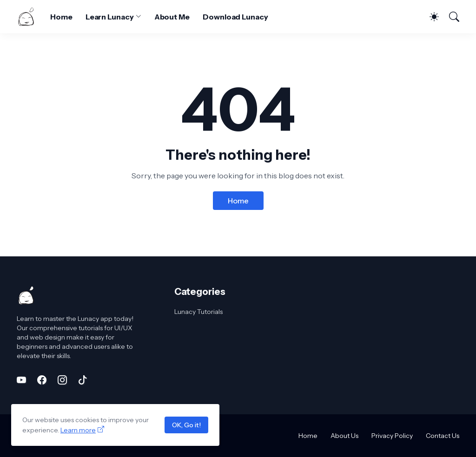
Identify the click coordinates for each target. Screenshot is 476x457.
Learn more (78, 430)
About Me (172, 17)
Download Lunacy (235, 17)
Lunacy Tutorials (198, 312)
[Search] (450, 17)
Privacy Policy (392, 436)
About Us (344, 436)
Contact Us (443, 436)
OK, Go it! (186, 425)
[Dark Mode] (430, 17)
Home (61, 17)
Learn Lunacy (110, 17)
